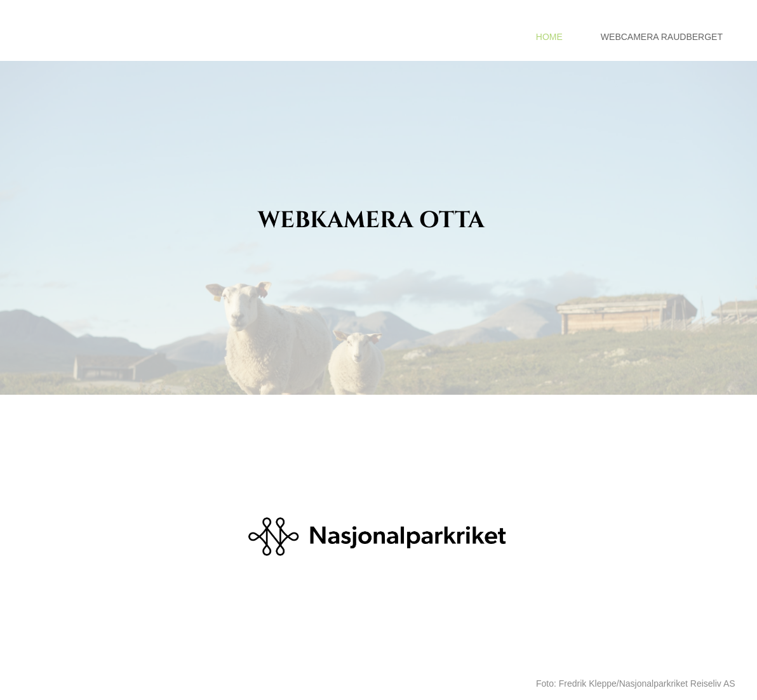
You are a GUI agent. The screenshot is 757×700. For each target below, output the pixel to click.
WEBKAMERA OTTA (371, 220)
